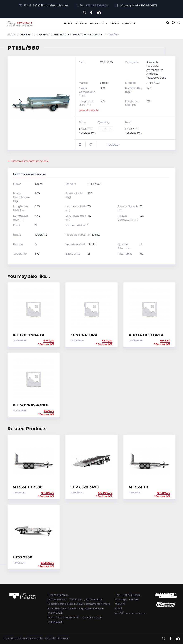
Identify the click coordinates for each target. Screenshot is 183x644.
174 (148, 101)
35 (141, 206)
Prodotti (97, 23)
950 (102, 88)
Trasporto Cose (156, 78)
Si (36, 225)
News (115, 23)
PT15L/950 (153, 83)
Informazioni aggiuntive (29, 174)
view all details (88, 110)
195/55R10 (41, 235)
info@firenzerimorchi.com (51, 5)
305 (102, 101)
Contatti (128, 23)
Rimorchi (43, 34)
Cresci (104, 83)
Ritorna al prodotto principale (28, 161)
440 (38, 216)
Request (113, 145)
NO (37, 254)
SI (36, 244)
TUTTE (92, 244)
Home (68, 23)
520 (149, 88)
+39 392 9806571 (146, 5)
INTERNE (94, 235)
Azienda (81, 23)
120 (142, 216)
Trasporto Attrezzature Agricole (78, 34)
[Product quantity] (107, 129)
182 (90, 216)
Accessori (20, 340)
